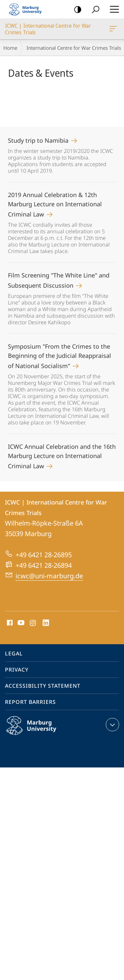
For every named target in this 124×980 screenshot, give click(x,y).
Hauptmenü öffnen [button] (112, 9)
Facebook (9, 623)
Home (10, 48)
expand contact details (112, 725)
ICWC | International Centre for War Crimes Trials (112, 30)
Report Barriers (30, 702)
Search (93, 10)
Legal (14, 653)
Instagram (33, 623)
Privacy (17, 670)
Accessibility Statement (43, 686)
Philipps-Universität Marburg (38, 731)
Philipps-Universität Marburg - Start (28, 9)
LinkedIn (46, 623)
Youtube (20, 623)
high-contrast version (76, 10)
